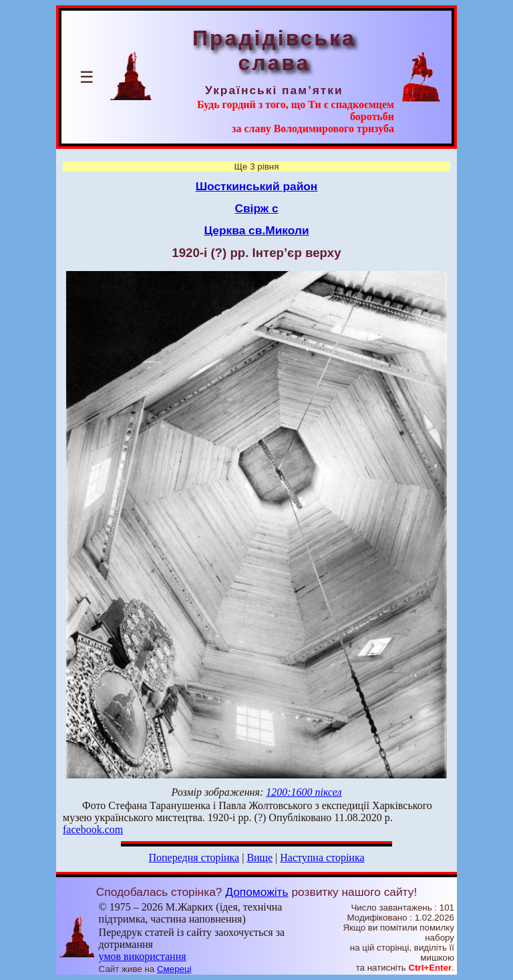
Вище (260, 857)
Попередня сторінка (194, 857)
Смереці (174, 969)
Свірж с (256, 208)
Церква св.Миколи (256, 230)
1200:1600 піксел (304, 792)
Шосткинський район (257, 186)
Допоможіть (256, 892)
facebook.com (93, 829)
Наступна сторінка (322, 857)
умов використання (143, 956)
